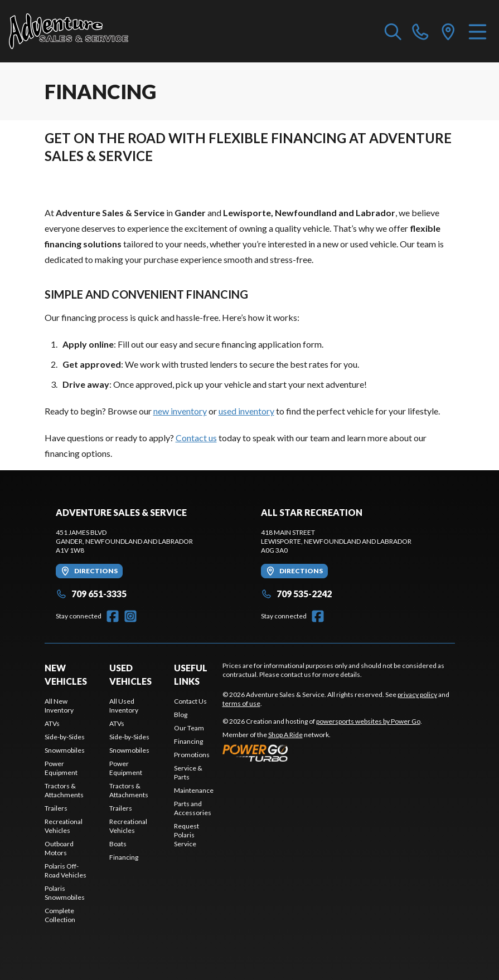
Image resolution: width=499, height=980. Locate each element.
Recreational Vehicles (64, 826)
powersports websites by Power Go (368, 721)
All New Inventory (59, 706)
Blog (181, 715)
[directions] (448, 31)
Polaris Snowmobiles (65, 893)
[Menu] (478, 31)
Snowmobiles (65, 750)
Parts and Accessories (193, 808)
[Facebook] (113, 616)
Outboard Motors (59, 848)
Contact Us (190, 701)
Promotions (192, 755)
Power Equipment (61, 768)
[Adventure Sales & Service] (69, 31)
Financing (124, 857)
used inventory (246, 411)
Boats (118, 844)
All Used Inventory (124, 706)
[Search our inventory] (393, 31)
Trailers (56, 808)
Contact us (196, 438)
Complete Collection (60, 915)
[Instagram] (130, 616)
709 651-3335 (91, 594)
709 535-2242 (296, 594)
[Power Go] (322, 753)
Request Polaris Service (186, 835)
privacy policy (417, 694)
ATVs (52, 723)
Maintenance (194, 790)
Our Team (189, 728)
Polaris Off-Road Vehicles (66, 871)
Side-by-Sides (65, 737)
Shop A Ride (285, 735)
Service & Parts (188, 772)
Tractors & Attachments (64, 790)
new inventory (180, 411)
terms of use (241, 703)
